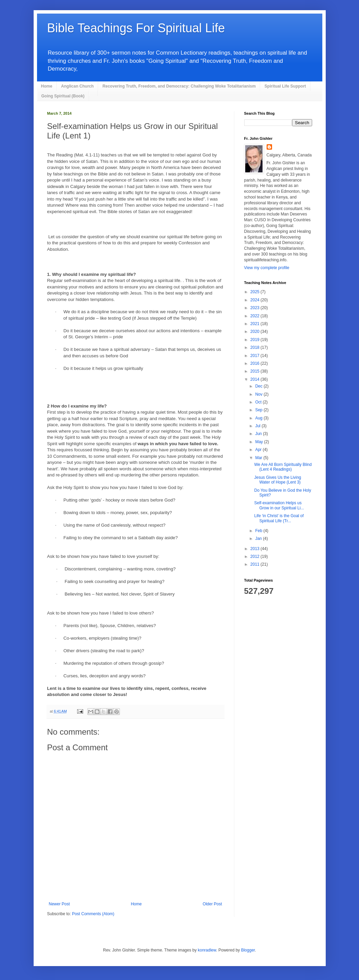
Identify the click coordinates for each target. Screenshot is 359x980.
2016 (255, 363)
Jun (259, 434)
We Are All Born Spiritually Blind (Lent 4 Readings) (283, 467)
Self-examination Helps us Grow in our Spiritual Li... (279, 505)
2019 (255, 340)
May (259, 442)
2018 (255, 347)
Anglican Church (77, 86)
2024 (255, 300)
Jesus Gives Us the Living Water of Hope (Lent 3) (277, 480)
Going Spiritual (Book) (63, 96)
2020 (255, 332)
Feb (259, 531)
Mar (259, 458)
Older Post (212, 904)
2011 (255, 564)
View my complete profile (267, 268)
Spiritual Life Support (285, 86)
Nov (259, 394)
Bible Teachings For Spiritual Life (136, 28)
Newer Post (59, 904)
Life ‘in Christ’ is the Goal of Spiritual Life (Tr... (279, 518)
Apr (259, 450)
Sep (259, 410)
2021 (255, 324)
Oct (259, 402)
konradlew (207, 950)
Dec (259, 386)
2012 (255, 557)
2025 (255, 292)
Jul (258, 426)
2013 (255, 549)
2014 (255, 379)
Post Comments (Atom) (93, 914)
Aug (259, 418)
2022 (255, 316)
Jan (259, 539)
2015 (255, 371)
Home (47, 86)
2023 (255, 308)
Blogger (248, 950)
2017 (255, 356)
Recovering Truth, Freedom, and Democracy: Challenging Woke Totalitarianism (179, 86)
